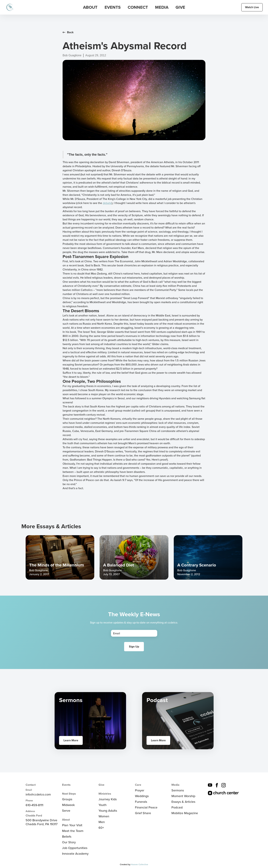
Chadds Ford (34, 816)
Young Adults (108, 811)
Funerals (141, 802)
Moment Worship (183, 796)
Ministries (105, 794)
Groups (67, 799)
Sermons (178, 790)
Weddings (142, 796)
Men (102, 822)
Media (175, 785)
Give (180, 7)
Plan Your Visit (72, 825)
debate (107, 203)
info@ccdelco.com (38, 794)
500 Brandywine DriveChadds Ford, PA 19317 (42, 822)
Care (138, 785)
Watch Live (252, 7)
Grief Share (143, 813)
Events (66, 785)
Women (104, 816)
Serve (66, 811)
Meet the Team (73, 831)
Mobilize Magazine (185, 813)
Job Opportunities (75, 848)
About (66, 820)
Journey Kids (108, 799)
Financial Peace (146, 807)
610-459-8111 (34, 805)
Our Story (69, 842)
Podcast (177, 807)
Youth (103, 805)
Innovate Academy (75, 854)
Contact (31, 785)
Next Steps (69, 794)
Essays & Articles (183, 802)
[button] (90, 7)
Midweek (68, 805)
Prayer (140, 790)
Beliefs (67, 837)
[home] (10, 7)
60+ (101, 828)
